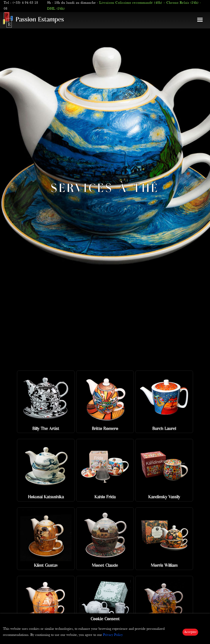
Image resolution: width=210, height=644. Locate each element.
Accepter (190, 632)
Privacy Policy (113, 635)
